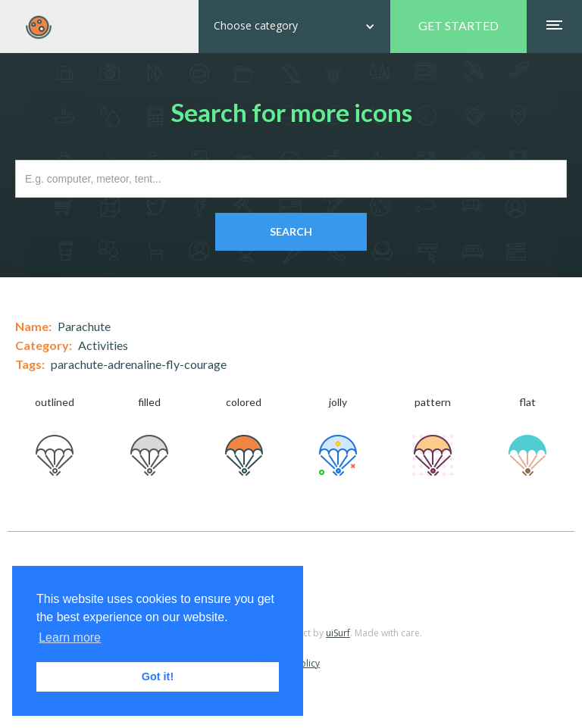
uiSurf (338, 633)
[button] (294, 27)
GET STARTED (458, 25)
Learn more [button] (70, 637)
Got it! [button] (158, 676)
